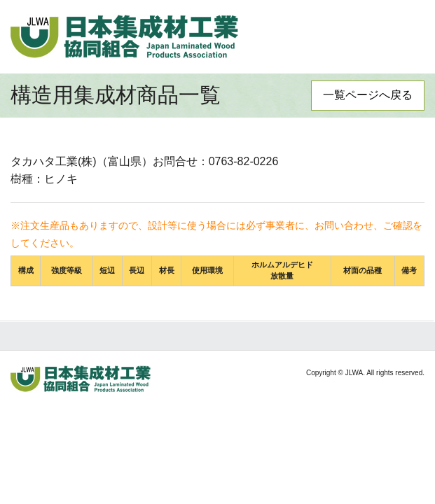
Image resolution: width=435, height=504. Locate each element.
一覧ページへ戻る (368, 95)
